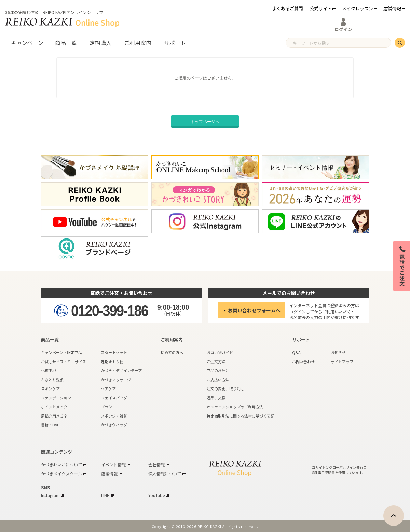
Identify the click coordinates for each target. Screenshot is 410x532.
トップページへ (205, 122)
